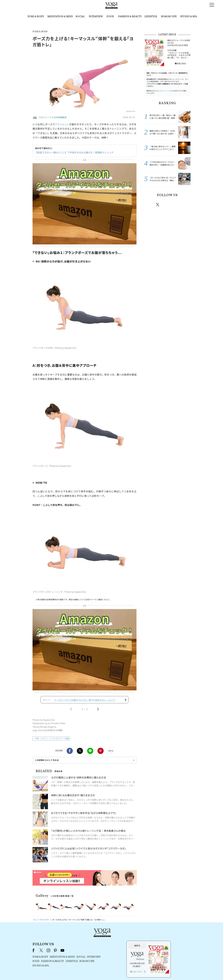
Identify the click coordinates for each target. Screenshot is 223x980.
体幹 (37, 703)
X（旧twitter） (80, 715)
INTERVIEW (96, 17)
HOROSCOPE (169, 17)
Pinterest (101, 715)
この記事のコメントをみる (47, 724)
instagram (167, 204)
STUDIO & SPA (189, 17)
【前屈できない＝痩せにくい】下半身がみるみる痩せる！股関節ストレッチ (72, 152)
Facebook (70, 715)
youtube (102, 902)
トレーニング (49, 703)
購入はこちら (180, 63)
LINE (90, 715)
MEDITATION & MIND (60, 17)
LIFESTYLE (151, 17)
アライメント (62, 124)
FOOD (110, 17)
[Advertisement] (85, 631)
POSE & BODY (36, 17)
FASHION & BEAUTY (130, 17)
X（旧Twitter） (81, 902)
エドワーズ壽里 (64, 703)
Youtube (185, 205)
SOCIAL (80, 17)
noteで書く (111, 715)
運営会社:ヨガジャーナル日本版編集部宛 (167, 91)
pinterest (176, 205)
